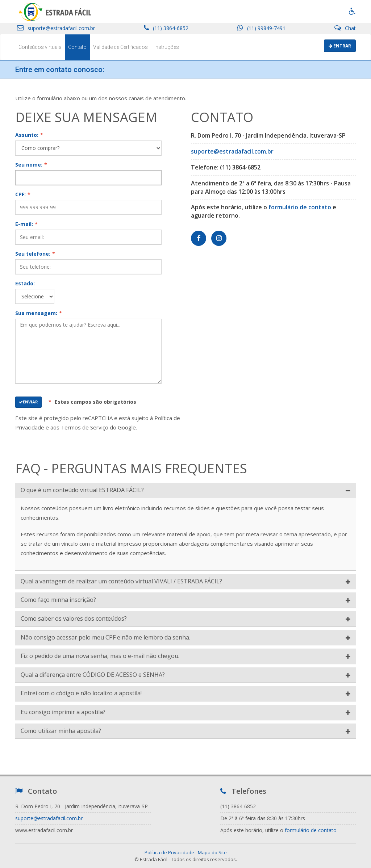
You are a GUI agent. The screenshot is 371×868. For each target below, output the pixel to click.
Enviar (28, 402)
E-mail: (26, 224)
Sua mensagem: (39, 313)
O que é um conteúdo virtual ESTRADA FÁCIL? (82, 490)
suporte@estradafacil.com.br (56, 28)
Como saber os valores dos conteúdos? (74, 619)
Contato (77, 47)
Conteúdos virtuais (40, 47)
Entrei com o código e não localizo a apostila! (81, 693)
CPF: (23, 194)
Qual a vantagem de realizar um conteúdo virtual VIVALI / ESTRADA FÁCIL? (121, 582)
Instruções (167, 47)
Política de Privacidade (169, 852)
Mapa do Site (212, 852)
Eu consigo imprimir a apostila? (63, 712)
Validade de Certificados (120, 47)
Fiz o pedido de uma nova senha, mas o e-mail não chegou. (100, 656)
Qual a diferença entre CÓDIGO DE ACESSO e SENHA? (93, 675)
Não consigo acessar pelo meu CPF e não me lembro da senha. (105, 638)
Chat (345, 28)
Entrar (340, 46)
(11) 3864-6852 (166, 28)
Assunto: (29, 135)
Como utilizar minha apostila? (61, 731)
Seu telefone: (35, 254)
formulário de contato (300, 207)
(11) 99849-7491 (261, 28)
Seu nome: (31, 165)
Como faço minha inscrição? (58, 600)
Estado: (25, 283)
